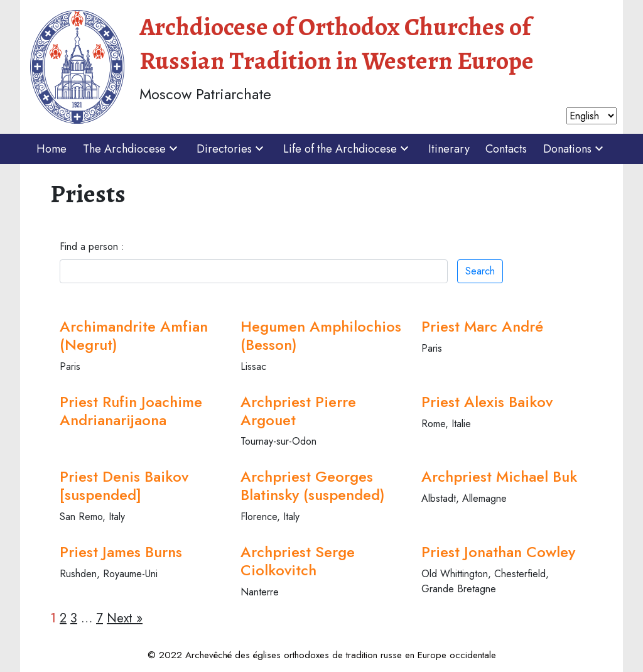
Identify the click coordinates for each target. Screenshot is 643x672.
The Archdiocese (132, 149)
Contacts (506, 149)
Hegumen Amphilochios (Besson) (321, 335)
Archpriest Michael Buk (499, 476)
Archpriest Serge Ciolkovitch (298, 561)
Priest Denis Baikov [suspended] (124, 485)
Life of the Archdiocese (348, 149)
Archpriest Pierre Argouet (298, 411)
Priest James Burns (121, 552)
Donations (575, 149)
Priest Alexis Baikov (487, 402)
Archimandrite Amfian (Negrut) (134, 335)
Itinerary (449, 149)
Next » (125, 618)
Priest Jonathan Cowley (498, 552)
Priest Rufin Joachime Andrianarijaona (131, 411)
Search (480, 271)
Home (51, 149)
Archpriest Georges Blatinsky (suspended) (313, 485)
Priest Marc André (482, 326)
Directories (232, 149)
